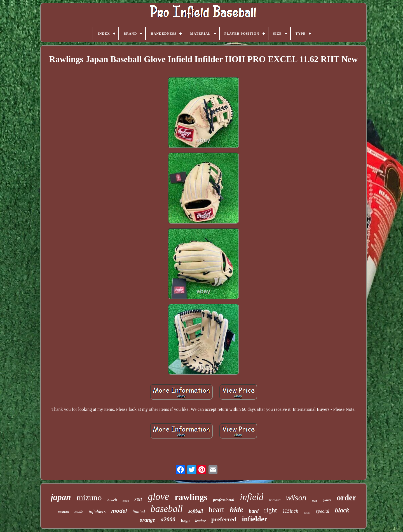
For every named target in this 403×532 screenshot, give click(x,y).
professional (224, 500)
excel (307, 512)
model (119, 511)
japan (61, 497)
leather (200, 521)
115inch (290, 511)
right (270, 510)
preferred (224, 519)
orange (147, 520)
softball (196, 511)
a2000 (168, 519)
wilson (296, 498)
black (342, 510)
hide (236, 510)
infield (252, 497)
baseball (167, 509)
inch (315, 501)
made (79, 512)
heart (216, 509)
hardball (275, 500)
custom (63, 512)
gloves (327, 500)
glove (158, 497)
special (323, 511)
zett (138, 499)
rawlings (191, 497)
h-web (112, 500)
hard (254, 511)
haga (185, 521)
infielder (255, 519)
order (347, 498)
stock (126, 501)
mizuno (89, 497)
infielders (97, 511)
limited (139, 511)
